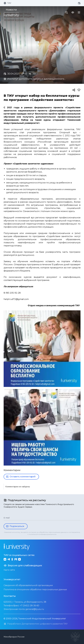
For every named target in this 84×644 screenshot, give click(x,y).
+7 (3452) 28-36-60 (30, 606)
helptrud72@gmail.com (16, 299)
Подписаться (15, 526)
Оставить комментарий (21, 477)
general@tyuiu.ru (35, 609)
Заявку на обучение (16, 261)
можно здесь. (68, 211)
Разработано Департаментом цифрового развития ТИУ (36, 624)
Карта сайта (9, 570)
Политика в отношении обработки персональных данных (35, 589)
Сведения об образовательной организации (28, 585)
